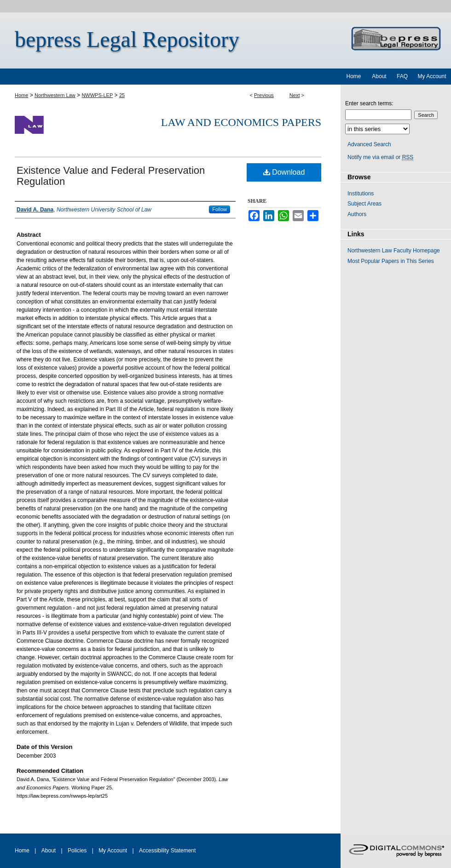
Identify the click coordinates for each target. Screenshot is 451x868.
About (49, 851)
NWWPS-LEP (97, 95)
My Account (113, 851)
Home (21, 95)
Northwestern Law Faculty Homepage (394, 251)
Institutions (361, 194)
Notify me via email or (380, 157)
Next (295, 95)
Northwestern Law (55, 95)
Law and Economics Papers (241, 122)
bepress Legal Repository (127, 39)
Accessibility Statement (167, 851)
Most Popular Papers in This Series (391, 261)
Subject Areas (364, 204)
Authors (357, 214)
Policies (77, 851)
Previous (264, 95)
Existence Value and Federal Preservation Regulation (111, 176)
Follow (220, 209)
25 (122, 95)
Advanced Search (369, 144)
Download (284, 172)
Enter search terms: (369, 103)
